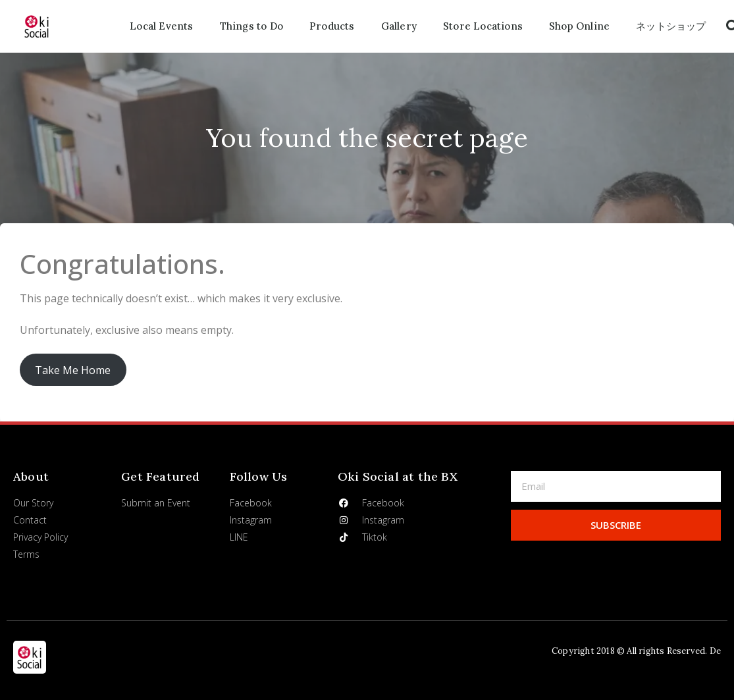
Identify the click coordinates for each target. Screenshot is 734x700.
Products (332, 26)
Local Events (161, 26)
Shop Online (579, 26)
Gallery (399, 26)
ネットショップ (671, 26)
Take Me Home (73, 370)
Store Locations (483, 26)
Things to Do (251, 26)
